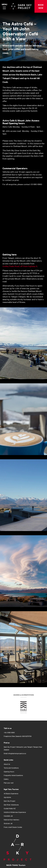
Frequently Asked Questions (13, 775)
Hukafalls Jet (8, 816)
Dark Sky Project (9, 801)
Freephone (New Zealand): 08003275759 (18, 736)
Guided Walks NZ (10, 808)
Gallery (6, 779)
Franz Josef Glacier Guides (13, 827)
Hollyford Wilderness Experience (15, 812)
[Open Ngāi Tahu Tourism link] (18, 865)
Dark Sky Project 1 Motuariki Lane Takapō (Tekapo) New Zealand (23, 748)
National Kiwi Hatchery (11, 820)
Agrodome (7, 797)
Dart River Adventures (11, 805)
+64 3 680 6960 (9, 732)
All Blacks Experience (11, 793)
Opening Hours (9, 771)
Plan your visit (9, 783)
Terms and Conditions (11, 768)
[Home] (20, 848)
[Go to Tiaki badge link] (23, 708)
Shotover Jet (8, 823)
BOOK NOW (41, 6)
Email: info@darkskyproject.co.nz (15, 753)
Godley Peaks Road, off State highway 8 (20, 266)
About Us (7, 764)
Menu (4, 4)
